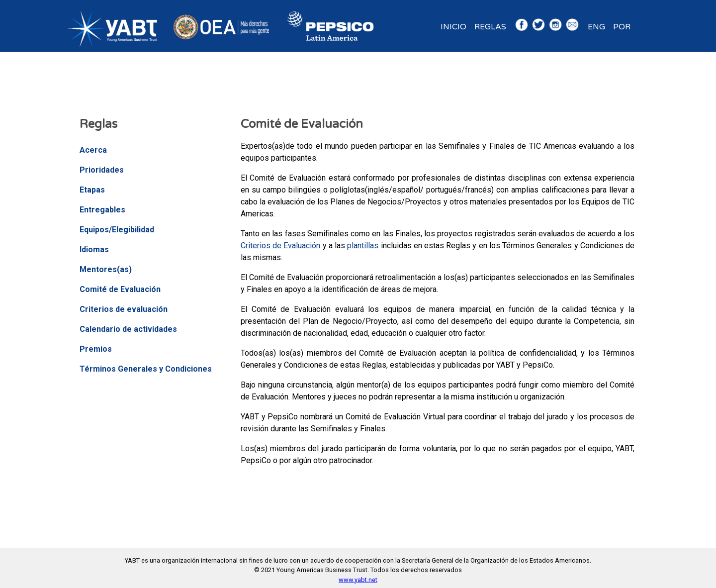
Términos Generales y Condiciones (146, 369)
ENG (596, 27)
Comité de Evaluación (120, 289)
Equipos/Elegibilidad (117, 230)
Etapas (92, 190)
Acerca (93, 150)
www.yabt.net (358, 580)
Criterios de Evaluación (280, 245)
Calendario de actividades (128, 329)
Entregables (102, 210)
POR (622, 27)
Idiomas (94, 249)
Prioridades (102, 170)
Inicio (453, 27)
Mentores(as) (106, 269)
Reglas (490, 27)
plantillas (363, 245)
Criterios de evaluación (124, 309)
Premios (96, 349)
